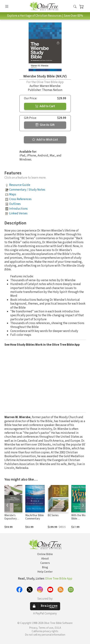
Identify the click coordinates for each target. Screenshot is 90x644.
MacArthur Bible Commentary (35, 517)
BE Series (53, 515)
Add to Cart (45, 106)
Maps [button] (13, 194)
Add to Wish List (45, 140)
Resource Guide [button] (20, 185)
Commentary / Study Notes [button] (27, 190)
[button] (75, 7)
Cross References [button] (20, 199)
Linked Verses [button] (18, 213)
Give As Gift (45, 125)
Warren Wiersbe (50, 86)
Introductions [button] (18, 209)
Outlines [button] (15, 204)
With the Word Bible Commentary (80, 519)
